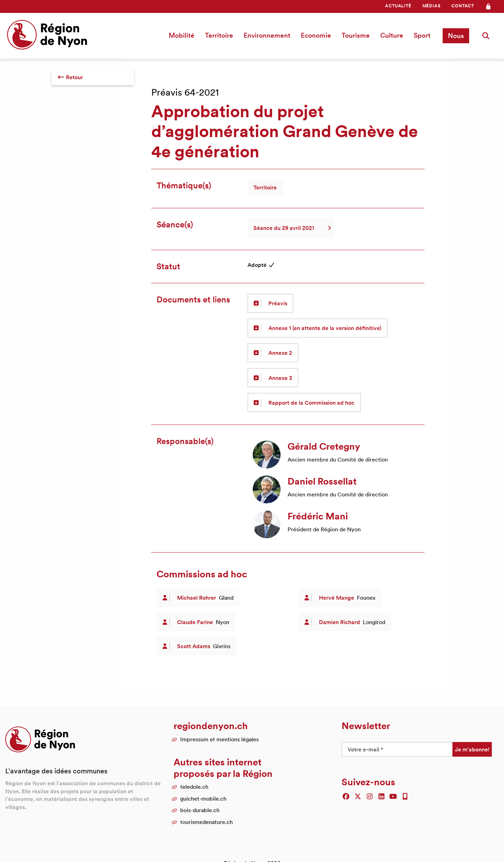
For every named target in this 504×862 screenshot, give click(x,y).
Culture (392, 35)
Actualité (398, 6)
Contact (463, 6)
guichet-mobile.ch (203, 799)
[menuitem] (398, 6)
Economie (316, 35)
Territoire (219, 35)
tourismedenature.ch (207, 822)
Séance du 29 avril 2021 (291, 228)
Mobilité (182, 35)
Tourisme (356, 35)
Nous (456, 36)
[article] (333, 455)
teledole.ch (194, 787)
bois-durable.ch (200, 810)
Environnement (267, 35)
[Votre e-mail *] (397, 749)
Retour (70, 77)
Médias (432, 6)
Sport (422, 35)
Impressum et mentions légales (219, 739)
